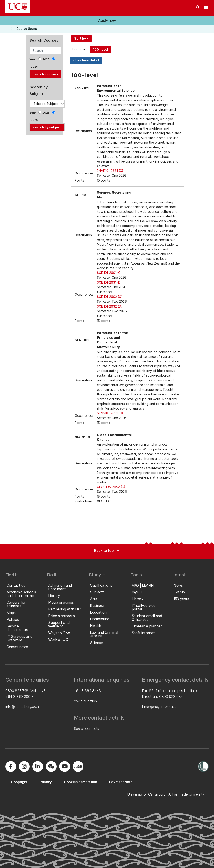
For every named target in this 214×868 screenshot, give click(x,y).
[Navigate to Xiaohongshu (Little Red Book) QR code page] (78, 766)
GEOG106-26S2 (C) (111, 487)
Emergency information (160, 707)
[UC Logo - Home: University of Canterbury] (18, 7)
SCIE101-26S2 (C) (110, 297)
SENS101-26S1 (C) (110, 413)
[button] (107, 20)
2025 (46, 59)
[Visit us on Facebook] (11, 766)
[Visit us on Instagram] (24, 766)
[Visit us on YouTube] (65, 766)
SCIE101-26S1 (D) (109, 282)
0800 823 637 (171, 697)
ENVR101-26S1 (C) (110, 171)
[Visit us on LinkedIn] (38, 766)
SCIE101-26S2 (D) (110, 306)
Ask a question (85, 701)
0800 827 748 (17, 691)
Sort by (80, 38)
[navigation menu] (206, 8)
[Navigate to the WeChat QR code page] (51, 766)
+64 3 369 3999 (19, 697)
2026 (34, 67)
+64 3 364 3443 (87, 691)
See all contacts (86, 729)
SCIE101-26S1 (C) (109, 273)
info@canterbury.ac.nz (23, 707)
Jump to (78, 49)
